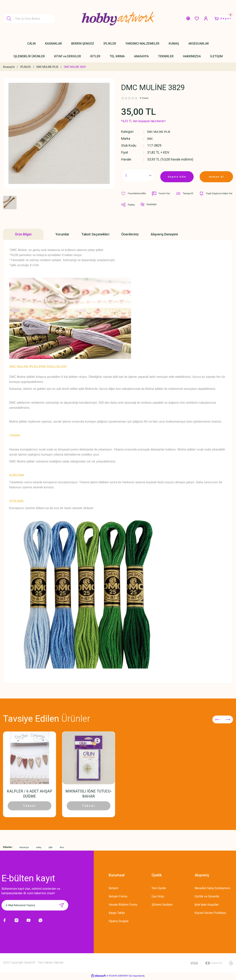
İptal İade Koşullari (207, 906)
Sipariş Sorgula (119, 923)
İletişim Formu (118, 898)
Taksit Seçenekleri (95, 234)
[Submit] (61, 907)
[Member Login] (199, 19)
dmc (62, 849)
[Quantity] (138, 176)
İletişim (114, 890)
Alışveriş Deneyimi (164, 234)
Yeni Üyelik (159, 890)
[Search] (30, 19)
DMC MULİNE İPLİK (161, 132)
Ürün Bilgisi (23, 234)
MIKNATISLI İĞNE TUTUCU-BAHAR (89, 793)
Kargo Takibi (117, 915)
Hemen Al (216, 175)
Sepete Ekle (177, 175)
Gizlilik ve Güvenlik (207, 898)
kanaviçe (24, 849)
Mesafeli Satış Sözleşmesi (212, 890)
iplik (51, 849)
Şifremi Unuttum (162, 906)
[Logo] (118, 19)
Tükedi (30, 805)
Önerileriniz (130, 234)
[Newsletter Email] (35, 907)
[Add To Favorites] (134, 193)
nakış (39, 849)
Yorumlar (62, 234)
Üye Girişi (158, 898)
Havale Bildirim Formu (123, 906)
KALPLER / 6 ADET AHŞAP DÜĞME (30, 793)
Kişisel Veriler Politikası (210, 915)
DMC (151, 139)
